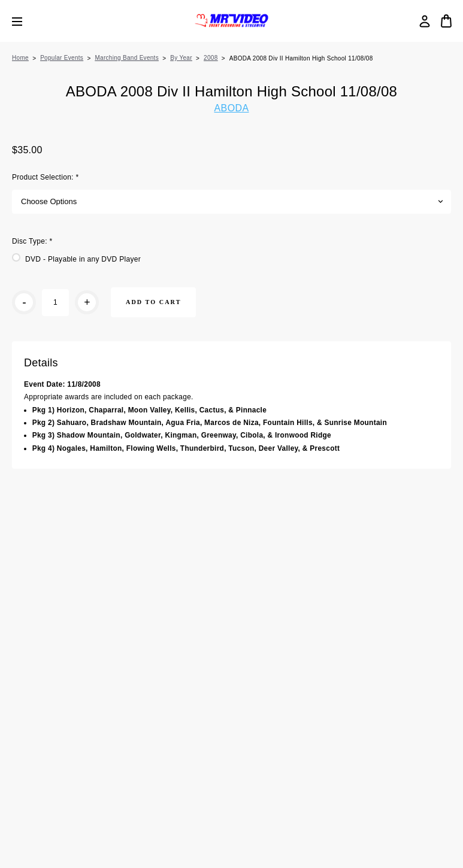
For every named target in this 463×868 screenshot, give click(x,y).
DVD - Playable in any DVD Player (83, 259)
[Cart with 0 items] (446, 21)
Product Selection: (45, 177)
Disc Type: (32, 241)
